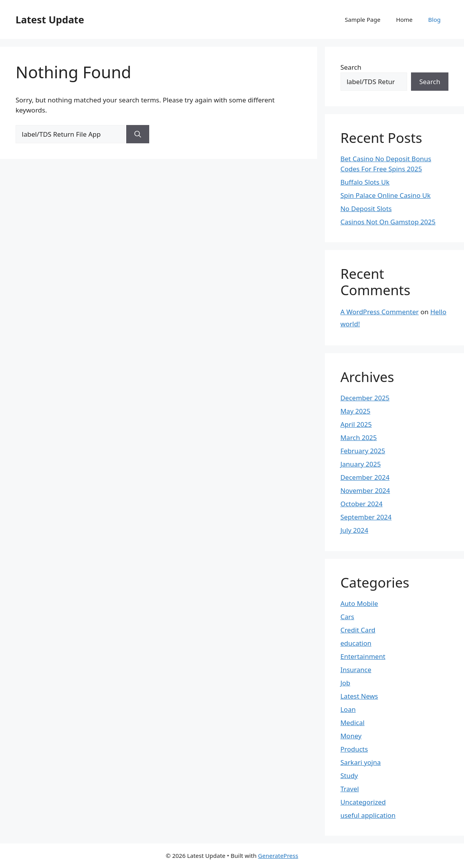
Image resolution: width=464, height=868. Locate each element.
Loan (348, 709)
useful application (368, 815)
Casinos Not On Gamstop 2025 (388, 222)
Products (354, 749)
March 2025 (359, 438)
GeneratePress (278, 856)
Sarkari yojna (361, 762)
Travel (350, 789)
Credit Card (358, 630)
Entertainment (363, 656)
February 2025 (363, 451)
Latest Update (50, 19)
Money (351, 736)
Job (345, 683)
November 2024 (365, 490)
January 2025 (361, 464)
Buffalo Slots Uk (365, 182)
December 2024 (365, 477)
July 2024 (355, 530)
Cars (347, 617)
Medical (353, 723)
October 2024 (362, 504)
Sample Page (363, 19)
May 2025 (355, 411)
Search (351, 67)
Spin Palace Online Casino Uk (386, 195)
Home (404, 19)
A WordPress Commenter (380, 312)
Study (349, 776)
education (356, 643)
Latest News (359, 696)
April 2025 (356, 424)
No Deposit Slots (366, 209)
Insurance (356, 670)
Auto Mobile (359, 603)
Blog (434, 19)
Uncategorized (363, 802)
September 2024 (366, 517)
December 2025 (365, 398)
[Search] (138, 134)
